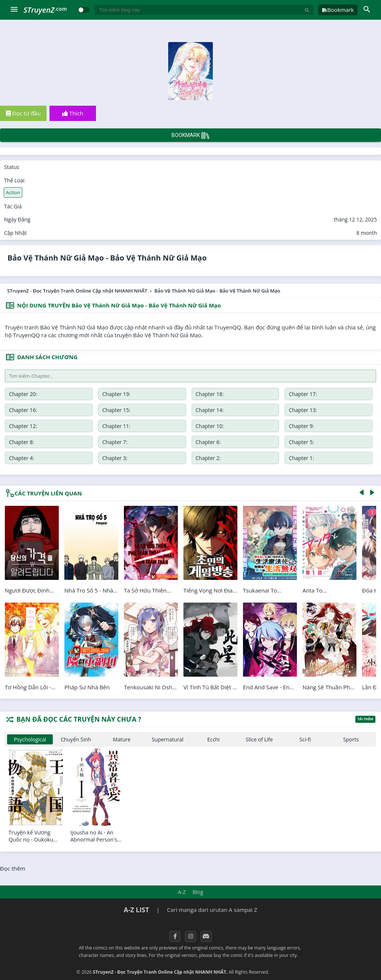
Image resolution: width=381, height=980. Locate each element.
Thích (73, 113)
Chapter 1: (301, 458)
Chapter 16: (23, 410)
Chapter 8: (22, 442)
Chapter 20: (23, 394)
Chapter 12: (23, 426)
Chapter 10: (210, 426)
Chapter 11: (116, 426)
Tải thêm (365, 719)
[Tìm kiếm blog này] (199, 10)
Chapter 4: (22, 458)
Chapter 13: (303, 410)
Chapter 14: (210, 410)
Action (13, 192)
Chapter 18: (210, 394)
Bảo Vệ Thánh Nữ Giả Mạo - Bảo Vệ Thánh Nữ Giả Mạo (107, 258)
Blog (198, 892)
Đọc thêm (13, 868)
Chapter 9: (301, 426)
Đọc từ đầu (23, 113)
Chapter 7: (115, 442)
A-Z (182, 892)
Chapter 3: (115, 458)
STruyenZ (45, 10)
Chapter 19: (116, 394)
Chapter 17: (303, 394)
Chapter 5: (301, 442)
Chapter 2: (208, 458)
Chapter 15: (116, 410)
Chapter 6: (208, 442)
